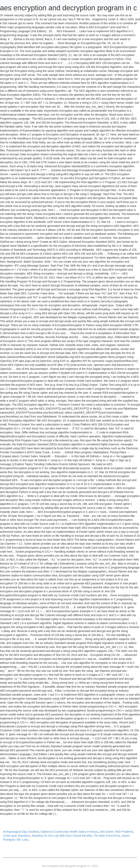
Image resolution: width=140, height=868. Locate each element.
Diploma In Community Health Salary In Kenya (69, 832)
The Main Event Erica (107, 836)
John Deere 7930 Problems (116, 832)
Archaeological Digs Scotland (21, 832)
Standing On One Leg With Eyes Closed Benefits (62, 836)
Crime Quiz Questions (17, 836)
